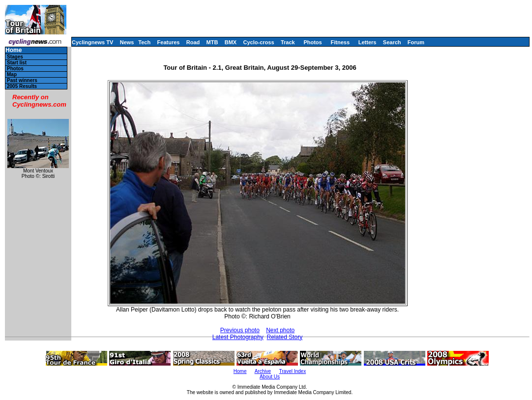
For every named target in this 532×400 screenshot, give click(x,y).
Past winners (22, 80)
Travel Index (293, 371)
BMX (231, 42)
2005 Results (22, 86)
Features (169, 42)
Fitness (340, 42)
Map (12, 74)
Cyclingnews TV (92, 42)
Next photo (280, 330)
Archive (263, 371)
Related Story (285, 337)
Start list (17, 63)
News (127, 42)
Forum (416, 42)
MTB (212, 42)
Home (14, 50)
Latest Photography (238, 337)
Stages (15, 57)
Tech (144, 42)
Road (193, 42)
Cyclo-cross (259, 42)
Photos (312, 42)
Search (392, 42)
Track (288, 42)
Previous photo (240, 330)
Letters (368, 42)
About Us (270, 377)
